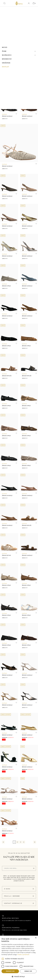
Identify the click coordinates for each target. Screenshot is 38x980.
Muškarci (7, 55)
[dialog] (19, 958)
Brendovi (7, 59)
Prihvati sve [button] (10, 971)
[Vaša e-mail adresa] (19, 868)
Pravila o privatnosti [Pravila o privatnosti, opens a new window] (23, 955)
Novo (5, 47)
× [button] (36, 938)
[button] (4, 3)
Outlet (6, 67)
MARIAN (5, 114)
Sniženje (6, 63)
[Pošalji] (34, 868)
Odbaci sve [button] (28, 971)
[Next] (35, 842)
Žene (4, 51)
